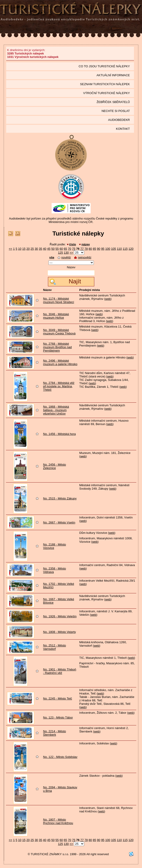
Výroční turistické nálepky (107, 93)
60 (61, 249)
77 (82, 249)
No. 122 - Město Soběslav (60, 757)
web (108, 299)
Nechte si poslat (116, 111)
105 (114, 249)
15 (24, 249)
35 (40, 249)
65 (65, 249)
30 (36, 249)
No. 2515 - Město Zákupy (60, 498)
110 (119, 249)
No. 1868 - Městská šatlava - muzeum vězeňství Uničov (56, 410)
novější (64, 257)
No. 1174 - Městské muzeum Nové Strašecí (59, 300)
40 (45, 249)
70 (70, 249)
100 (108, 249)
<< (10, 249)
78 (86, 249)
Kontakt (123, 129)
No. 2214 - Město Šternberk (55, 733)
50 (53, 249)
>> (71, 253)
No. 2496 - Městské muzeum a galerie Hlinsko (60, 362)
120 (131, 249)
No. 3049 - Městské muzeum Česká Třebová (59, 332)
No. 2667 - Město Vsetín (59, 522)
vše (52, 257)
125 (61, 253)
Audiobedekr (119, 120)
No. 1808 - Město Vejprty (60, 632)
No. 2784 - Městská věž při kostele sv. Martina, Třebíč (59, 386)
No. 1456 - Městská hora (59, 434)
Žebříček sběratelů (113, 102)
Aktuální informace (113, 75)
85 (94, 249)
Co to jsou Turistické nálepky (104, 66)
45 (49, 249)
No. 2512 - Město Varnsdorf (55, 647)
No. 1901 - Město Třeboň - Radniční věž (60, 671)
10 (20, 249)
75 (74, 249)
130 (66, 253)
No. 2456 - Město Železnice (55, 466)
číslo (73, 244)
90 (99, 249)
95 (103, 249)
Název (71, 267)
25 (32, 249)
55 (57, 249)
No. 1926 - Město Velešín (60, 616)
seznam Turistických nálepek (105, 84)
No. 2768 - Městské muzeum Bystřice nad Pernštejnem (57, 347)
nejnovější (83, 257)
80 (90, 249)
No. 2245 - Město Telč (58, 698)
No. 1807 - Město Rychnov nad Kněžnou (58, 821)
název (86, 244)
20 (28, 249)
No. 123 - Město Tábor (58, 717)
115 (125, 249)
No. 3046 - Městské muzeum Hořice (56, 316)
